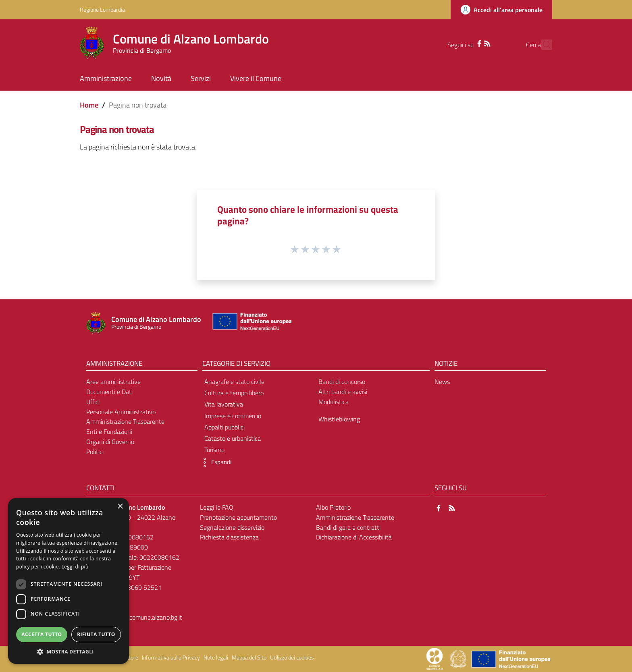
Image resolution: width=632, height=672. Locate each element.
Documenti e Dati (109, 392)
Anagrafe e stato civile (234, 382)
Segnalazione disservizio (232, 527)
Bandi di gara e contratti (348, 527)
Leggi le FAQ (217, 507)
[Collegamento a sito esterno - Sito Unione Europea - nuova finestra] (251, 323)
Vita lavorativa (224, 404)
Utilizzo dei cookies (292, 657)
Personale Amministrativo (121, 412)
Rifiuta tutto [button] (96, 634)
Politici (95, 452)
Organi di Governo (110, 442)
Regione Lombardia (102, 9)
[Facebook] (465, 43)
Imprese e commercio (233, 416)
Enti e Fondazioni (109, 431)
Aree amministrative (113, 382)
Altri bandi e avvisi (343, 392)
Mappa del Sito (249, 657)
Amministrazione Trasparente (125, 421)
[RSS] (473, 43)
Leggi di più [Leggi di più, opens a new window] (75, 567)
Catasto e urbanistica (233, 438)
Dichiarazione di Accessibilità (354, 537)
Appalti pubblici (225, 427)
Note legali (216, 657)
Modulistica (334, 402)
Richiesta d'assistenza (229, 537)
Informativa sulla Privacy (171, 657)
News (442, 382)
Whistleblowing (339, 419)
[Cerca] (543, 45)
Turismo (214, 450)
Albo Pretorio (333, 507)
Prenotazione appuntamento (238, 517)
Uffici (93, 402)
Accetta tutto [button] (42, 634)
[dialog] (69, 581)
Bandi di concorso (342, 382)
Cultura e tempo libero (234, 393)
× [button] (120, 507)
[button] (215, 463)
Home (89, 105)
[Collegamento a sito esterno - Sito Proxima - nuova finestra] (434, 658)
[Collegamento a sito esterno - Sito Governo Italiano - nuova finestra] (459, 658)
